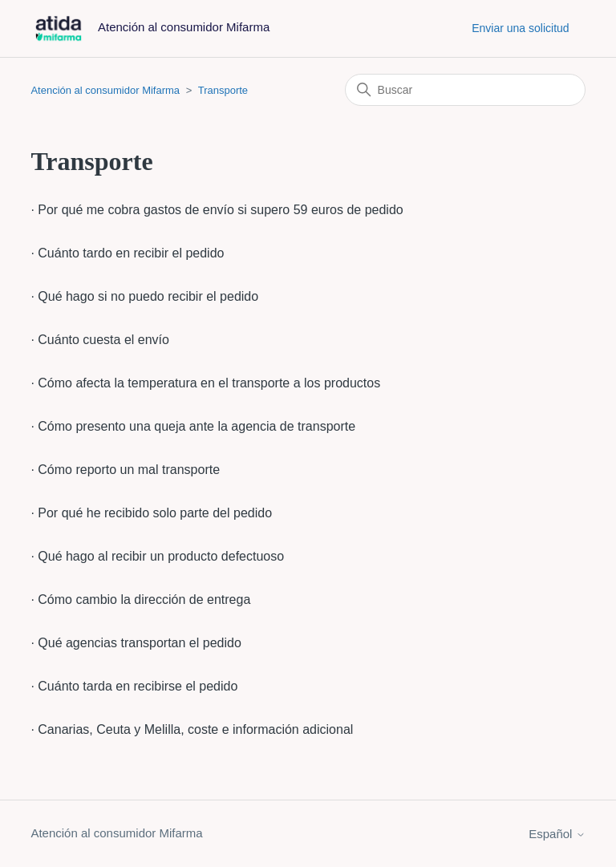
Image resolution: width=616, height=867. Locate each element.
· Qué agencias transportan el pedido (136, 643)
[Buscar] (465, 90)
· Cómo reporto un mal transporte (125, 470)
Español (557, 834)
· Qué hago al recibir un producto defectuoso (157, 556)
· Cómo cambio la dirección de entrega (140, 600)
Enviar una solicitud (520, 28)
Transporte (223, 90)
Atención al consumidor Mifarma (105, 90)
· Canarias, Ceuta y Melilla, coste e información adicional (192, 729)
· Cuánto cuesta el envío (100, 340)
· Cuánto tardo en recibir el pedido (127, 253)
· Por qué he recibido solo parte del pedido (151, 513)
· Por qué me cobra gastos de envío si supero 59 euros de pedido (217, 210)
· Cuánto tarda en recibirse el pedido (134, 686)
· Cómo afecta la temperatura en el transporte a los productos (205, 383)
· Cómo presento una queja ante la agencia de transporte (193, 426)
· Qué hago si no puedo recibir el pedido (144, 296)
